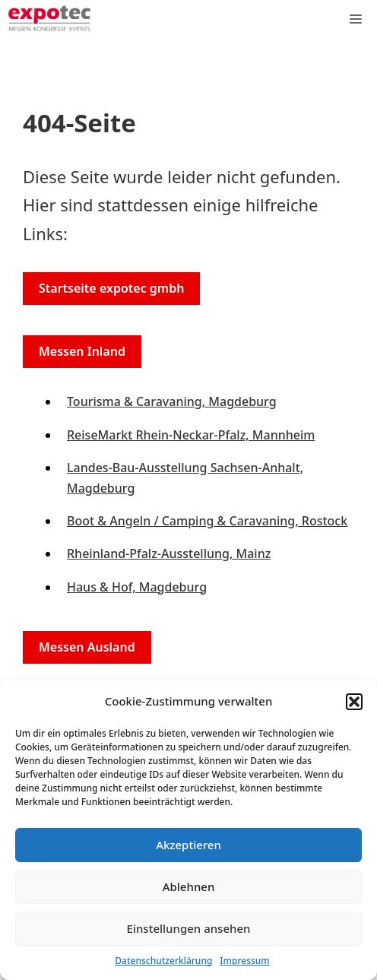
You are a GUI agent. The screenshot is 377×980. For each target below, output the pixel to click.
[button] (354, 702)
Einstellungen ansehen (189, 928)
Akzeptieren (188, 845)
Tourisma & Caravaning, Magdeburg (172, 401)
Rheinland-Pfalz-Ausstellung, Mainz (169, 553)
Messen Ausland (87, 647)
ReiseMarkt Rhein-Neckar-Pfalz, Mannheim (191, 435)
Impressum (244, 961)
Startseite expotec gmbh (111, 288)
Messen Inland (82, 351)
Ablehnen (189, 886)
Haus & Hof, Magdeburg (137, 587)
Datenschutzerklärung (163, 961)
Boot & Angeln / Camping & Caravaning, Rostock (207, 521)
